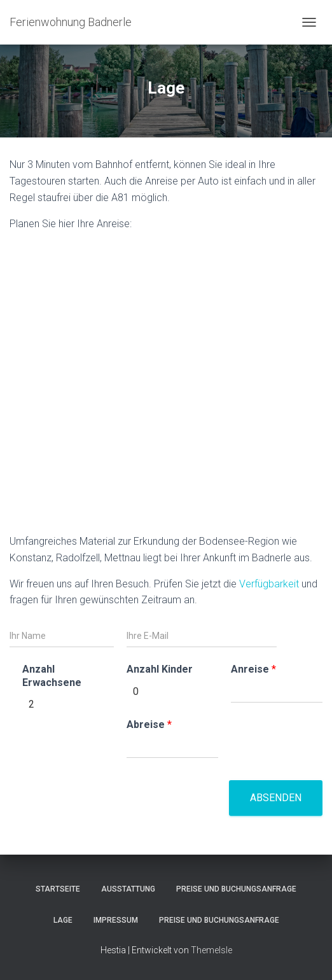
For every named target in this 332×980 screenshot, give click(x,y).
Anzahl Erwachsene (52, 676)
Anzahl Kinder (160, 669)
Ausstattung (128, 889)
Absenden (276, 798)
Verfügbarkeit (269, 584)
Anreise (253, 669)
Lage (63, 920)
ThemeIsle (211, 950)
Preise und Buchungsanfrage (236, 889)
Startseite (58, 889)
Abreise (149, 724)
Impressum (116, 920)
